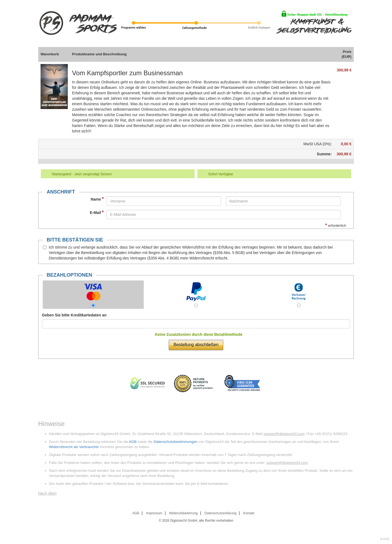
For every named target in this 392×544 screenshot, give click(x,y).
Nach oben (47, 493)
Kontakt (249, 513)
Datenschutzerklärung (220, 513)
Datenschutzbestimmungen (175, 442)
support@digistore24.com (284, 434)
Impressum (154, 513)
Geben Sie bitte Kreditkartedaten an (74, 315)
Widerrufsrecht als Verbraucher (74, 447)
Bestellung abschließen (196, 345)
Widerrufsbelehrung (183, 513)
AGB (133, 442)
